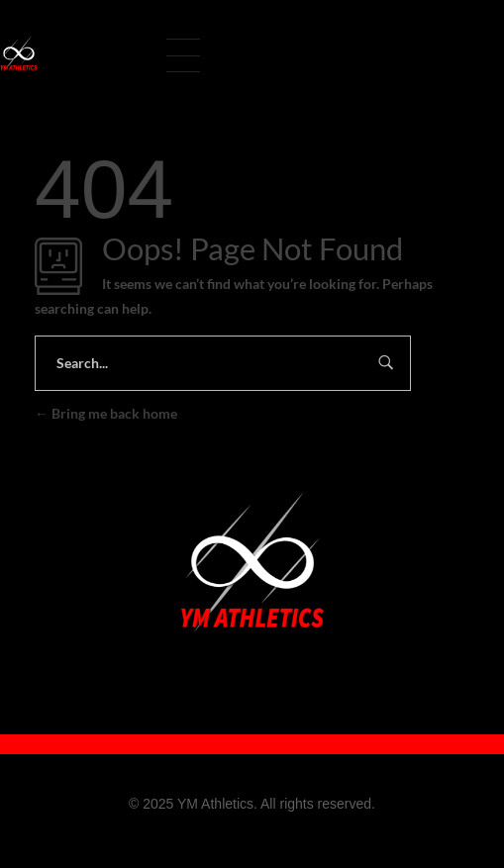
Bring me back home (106, 413)
